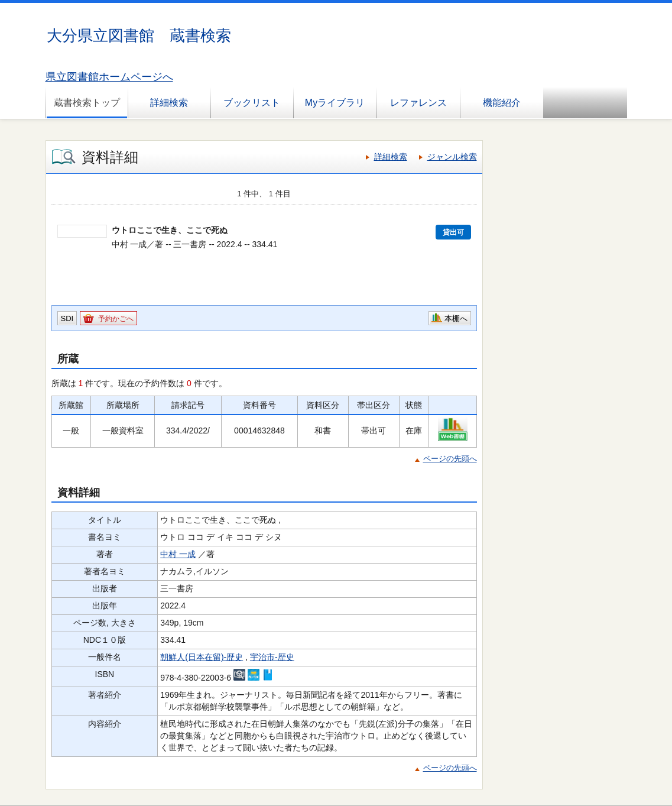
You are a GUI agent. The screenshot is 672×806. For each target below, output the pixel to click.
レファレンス (418, 103)
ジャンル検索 (452, 157)
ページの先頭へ (450, 459)
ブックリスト (252, 103)
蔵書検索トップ (87, 103)
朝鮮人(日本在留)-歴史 (202, 657)
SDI (67, 318)
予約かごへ (116, 319)
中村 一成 (178, 554)
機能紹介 (502, 103)
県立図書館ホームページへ (109, 77)
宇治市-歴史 (272, 657)
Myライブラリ (335, 103)
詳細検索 (169, 103)
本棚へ (456, 318)
